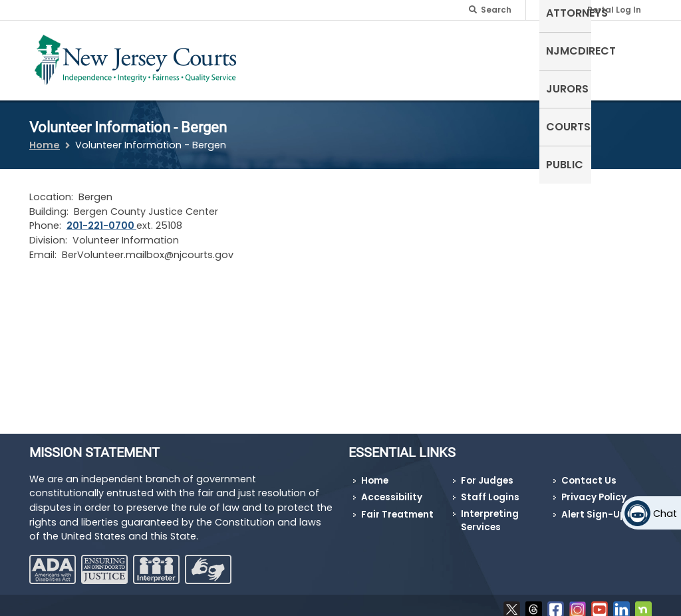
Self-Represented (278, 58)
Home (45, 137)
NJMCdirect (446, 50)
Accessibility (392, 489)
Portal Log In (614, 10)
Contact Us (589, 472)
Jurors (515, 50)
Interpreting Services (490, 513)
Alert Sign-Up (594, 507)
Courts (572, 50)
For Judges (487, 472)
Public (626, 50)
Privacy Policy (594, 489)
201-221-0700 (101, 218)
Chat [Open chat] (665, 514)
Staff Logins (490, 489)
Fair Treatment (397, 507)
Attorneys (367, 50)
